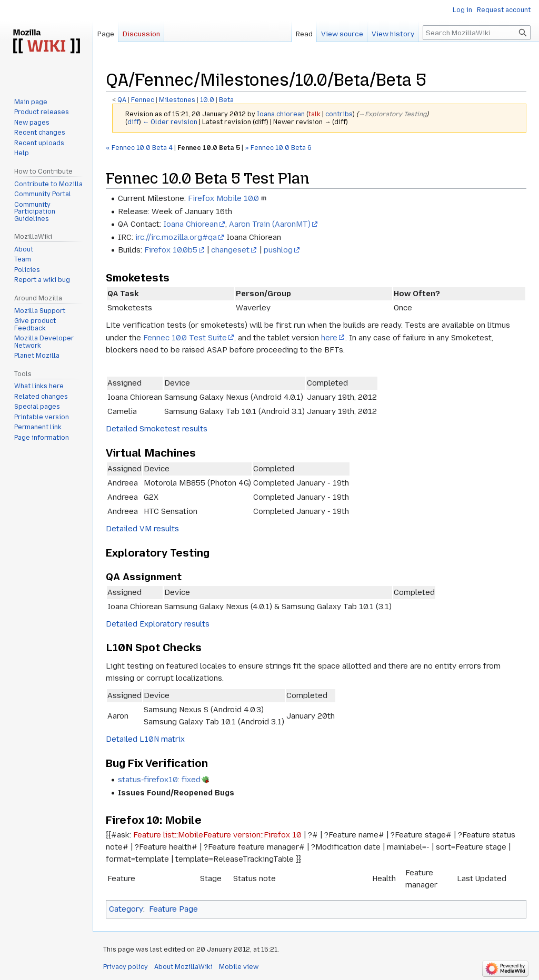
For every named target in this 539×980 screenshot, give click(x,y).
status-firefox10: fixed (159, 780)
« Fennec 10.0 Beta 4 (139, 148)
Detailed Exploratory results (158, 624)
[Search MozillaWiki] (477, 33)
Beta (226, 100)
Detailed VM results (142, 529)
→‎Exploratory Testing (392, 114)
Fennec (143, 100)
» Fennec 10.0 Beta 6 (278, 148)
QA (122, 100)
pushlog (278, 250)
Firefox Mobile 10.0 (223, 198)
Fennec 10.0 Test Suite (185, 338)
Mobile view (239, 967)
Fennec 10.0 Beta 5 (209, 148)
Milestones (177, 100)
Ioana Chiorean (191, 224)
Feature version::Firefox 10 (252, 835)
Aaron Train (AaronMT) (270, 224)
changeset (230, 250)
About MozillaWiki (183, 967)
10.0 (207, 100)
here (329, 338)
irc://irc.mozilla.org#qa (176, 237)
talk (315, 114)
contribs (339, 114)
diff (133, 122)
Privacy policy (126, 967)
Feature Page (173, 909)
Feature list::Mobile (168, 835)
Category (126, 909)
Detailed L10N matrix (145, 739)
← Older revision (170, 122)
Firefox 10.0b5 (171, 250)
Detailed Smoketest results (157, 429)
